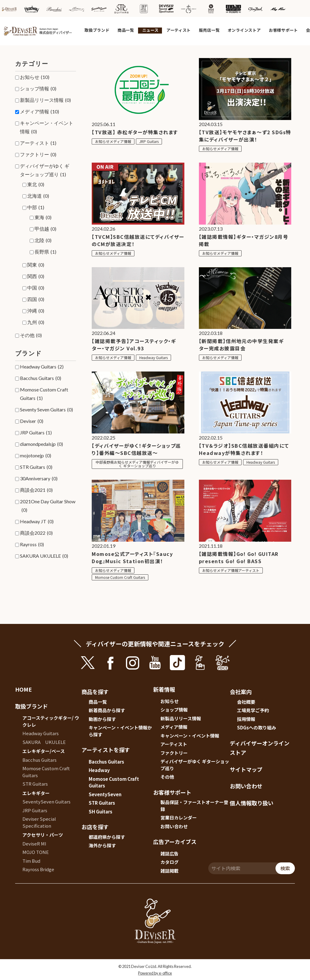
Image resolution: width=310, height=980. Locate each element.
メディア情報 (40, 112)
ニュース (150, 30)
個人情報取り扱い (252, 803)
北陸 (43, 240)
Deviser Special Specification (39, 822)
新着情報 (164, 689)
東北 (36, 184)
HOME (23, 689)
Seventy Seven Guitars (46, 410)
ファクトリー (38, 154)
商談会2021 (36, 490)
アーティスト (179, 30)
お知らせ (35, 77)
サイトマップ (246, 769)
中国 (36, 288)
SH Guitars (101, 811)
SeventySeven (105, 794)
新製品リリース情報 (45, 100)
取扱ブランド (97, 30)
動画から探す (102, 719)
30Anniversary (39, 479)
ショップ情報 (38, 89)
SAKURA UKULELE (44, 556)
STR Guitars (36, 467)
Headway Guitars (42, 367)
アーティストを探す (106, 750)
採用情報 (246, 719)
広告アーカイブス (175, 842)
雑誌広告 (170, 853)
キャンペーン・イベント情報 (47, 128)
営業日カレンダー (179, 818)
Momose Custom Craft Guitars (44, 394)
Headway (99, 770)
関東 (36, 265)
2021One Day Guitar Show (48, 506)
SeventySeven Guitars (46, 802)
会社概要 (246, 702)
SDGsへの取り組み (257, 727)
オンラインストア (244, 30)
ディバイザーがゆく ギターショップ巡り (45, 171)
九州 (36, 322)
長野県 (45, 252)
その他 (31, 335)
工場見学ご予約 (253, 710)
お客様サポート (283, 30)
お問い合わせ (174, 826)
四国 (36, 299)
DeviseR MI (34, 844)
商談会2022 (36, 533)
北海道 (38, 196)
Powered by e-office (155, 973)
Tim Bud (31, 861)
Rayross (32, 544)
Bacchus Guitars (41, 378)
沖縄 (36, 311)
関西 (36, 276)
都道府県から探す (107, 837)
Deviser (32, 421)
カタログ (170, 862)
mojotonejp (36, 456)
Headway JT (37, 521)
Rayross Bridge (38, 869)
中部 (36, 207)
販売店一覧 (209, 30)
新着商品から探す (107, 710)
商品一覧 (126, 30)
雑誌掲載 (170, 871)
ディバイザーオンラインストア (260, 748)
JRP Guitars (36, 433)
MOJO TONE (36, 852)
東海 (43, 217)
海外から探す (102, 845)
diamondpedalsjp (41, 444)
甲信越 (45, 229)
